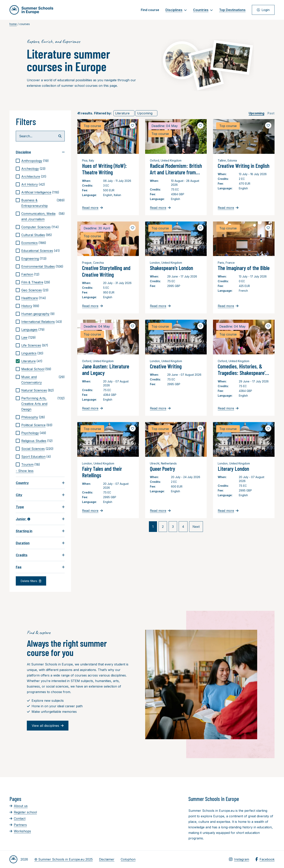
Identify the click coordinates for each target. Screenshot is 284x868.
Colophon (128, 859)
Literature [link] (122, 113)
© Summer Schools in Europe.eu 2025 (64, 859)
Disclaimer (107, 859)
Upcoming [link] (145, 113)
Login (263, 10)
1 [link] (153, 527)
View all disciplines (48, 726)
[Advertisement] (138, 817)
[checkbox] (40, 161)
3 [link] (173, 527)
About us (19, 806)
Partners (18, 825)
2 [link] (163, 527)
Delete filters (31, 581)
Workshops (20, 831)
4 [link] (183, 527)
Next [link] (196, 527)
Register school (23, 812)
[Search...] (40, 136)
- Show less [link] (25, 471)
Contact (17, 818)
